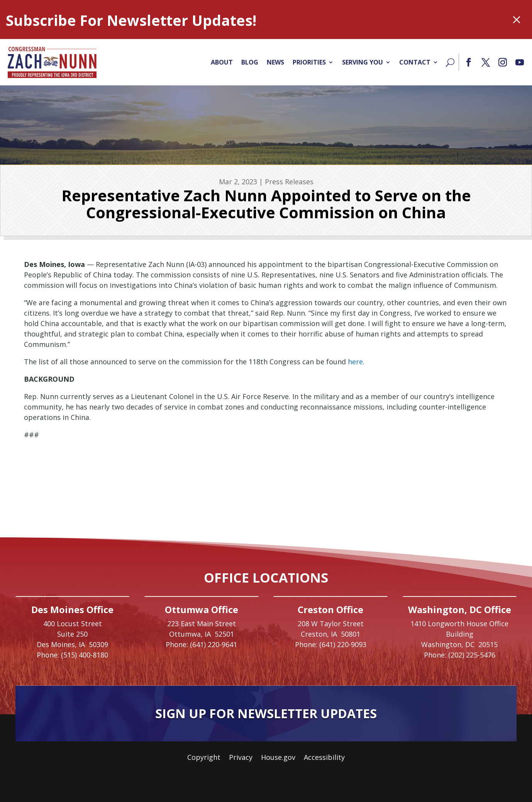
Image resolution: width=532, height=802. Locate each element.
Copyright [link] (204, 758)
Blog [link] (250, 62)
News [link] (275, 62)
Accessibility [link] (324, 758)
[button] (469, 62)
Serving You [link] (363, 62)
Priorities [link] (309, 62)
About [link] (222, 62)
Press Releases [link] (289, 182)
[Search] (450, 62)
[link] (52, 62)
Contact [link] (415, 62)
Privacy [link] (241, 758)
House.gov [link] (278, 758)
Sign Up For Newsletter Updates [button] (266, 713)
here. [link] (356, 362)
